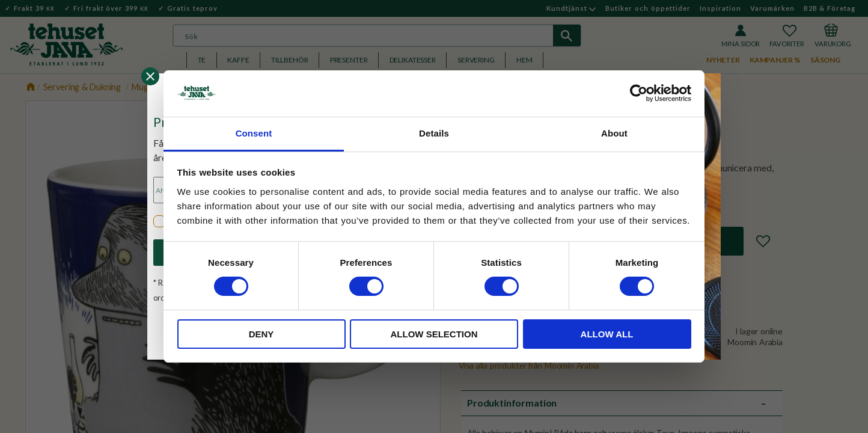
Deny (261, 334)
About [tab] (614, 133)
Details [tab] (434, 133)
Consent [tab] (254, 133)
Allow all (607, 334)
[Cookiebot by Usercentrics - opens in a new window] (639, 93)
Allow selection (434, 334)
